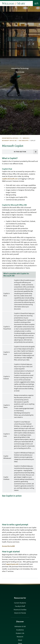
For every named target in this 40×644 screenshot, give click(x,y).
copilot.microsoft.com (10, 179)
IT (20, 138)
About (20, 640)
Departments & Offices (10, 138)
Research (20, 637)
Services (20, 72)
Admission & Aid (20, 627)
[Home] (14, 3)
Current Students (20, 603)
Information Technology (20, 68)
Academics (20, 630)
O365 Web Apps (24, 141)
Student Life (20, 633)
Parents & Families (20, 610)
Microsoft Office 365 (9, 141)
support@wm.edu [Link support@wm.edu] (12, 564)
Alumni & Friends (20, 613)
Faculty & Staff (20, 606)
